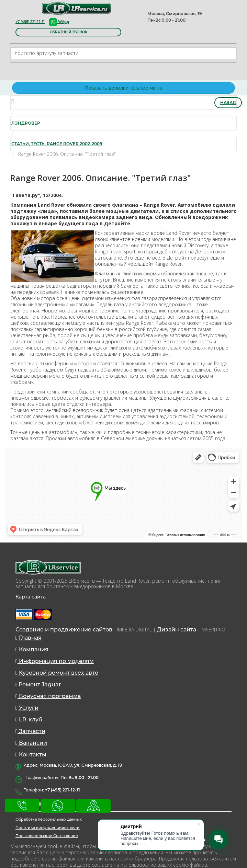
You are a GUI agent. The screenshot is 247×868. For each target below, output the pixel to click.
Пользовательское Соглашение (47, 836)
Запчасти (30, 731)
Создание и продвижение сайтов (64, 630)
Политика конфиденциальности (48, 827)
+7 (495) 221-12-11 (30, 22)
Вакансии (31, 743)
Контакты (31, 755)
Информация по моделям (55, 661)
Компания (32, 649)
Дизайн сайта (177, 630)
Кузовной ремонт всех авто (57, 673)
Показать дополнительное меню (123, 88)
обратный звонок (69, 32)
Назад (228, 102)
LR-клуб (29, 719)
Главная (29, 638)
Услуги (27, 708)
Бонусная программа (48, 696)
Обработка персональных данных (49, 819)
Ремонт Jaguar (40, 684)
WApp (59, 22)
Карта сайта (31, 597)
